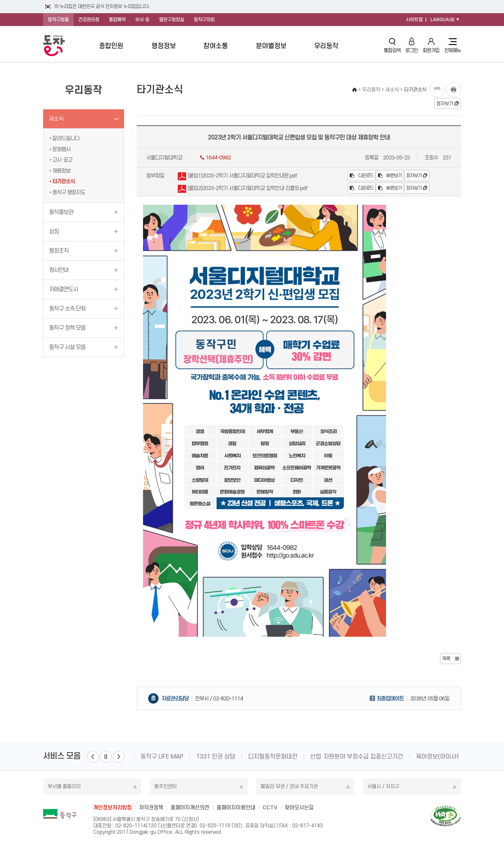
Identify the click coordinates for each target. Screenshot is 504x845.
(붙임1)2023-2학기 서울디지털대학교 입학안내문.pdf (237, 177)
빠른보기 (390, 175)
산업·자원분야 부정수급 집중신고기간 (357, 756)
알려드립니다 (66, 138)
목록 (446, 659)
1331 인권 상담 (216, 756)
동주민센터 (166, 786)
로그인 (412, 45)
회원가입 (431, 45)
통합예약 (117, 20)
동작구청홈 (58, 20)
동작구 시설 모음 (67, 347)
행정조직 (59, 251)
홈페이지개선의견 (190, 807)
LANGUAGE (443, 20)
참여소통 (216, 46)
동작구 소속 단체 (67, 309)
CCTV (270, 807)
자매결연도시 (64, 289)
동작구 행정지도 (69, 192)
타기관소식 (64, 181)
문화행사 (61, 149)
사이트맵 (414, 20)
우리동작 (326, 46)
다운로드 (362, 175)
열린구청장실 (172, 20)
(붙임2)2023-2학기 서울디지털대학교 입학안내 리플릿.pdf (243, 189)
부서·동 (142, 20)
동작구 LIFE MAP (162, 756)
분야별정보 (271, 46)
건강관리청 (89, 20)
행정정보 (164, 46)
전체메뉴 (453, 46)
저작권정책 (151, 807)
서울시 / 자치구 (383, 786)
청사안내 (59, 270)
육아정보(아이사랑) (440, 756)
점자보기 (445, 103)
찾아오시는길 (299, 807)
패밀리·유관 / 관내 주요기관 (289, 786)
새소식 (56, 119)
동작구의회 (204, 20)
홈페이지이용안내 (236, 807)
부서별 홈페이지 (64, 786)
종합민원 (111, 46)
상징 (54, 231)
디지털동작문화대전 (273, 756)
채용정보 (61, 171)
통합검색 (392, 45)
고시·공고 (62, 160)
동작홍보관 (61, 212)
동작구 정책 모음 (67, 328)
